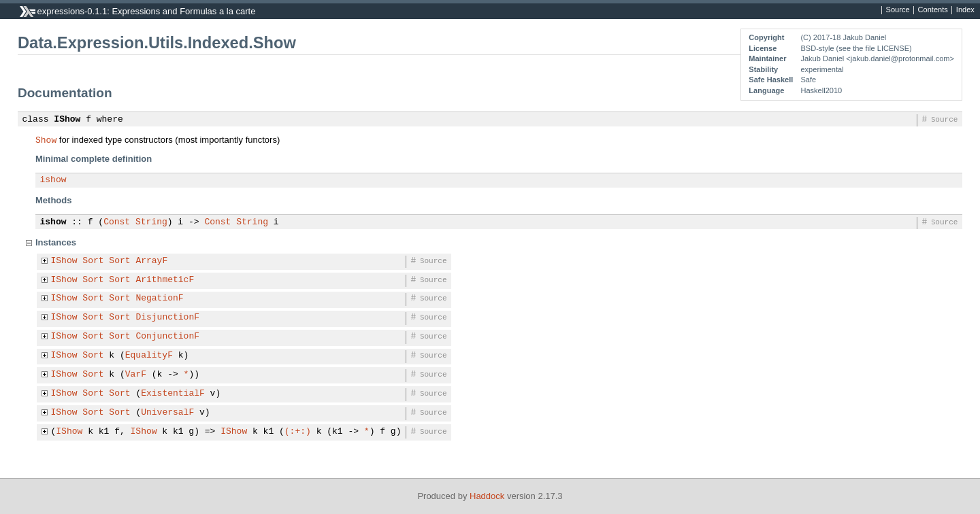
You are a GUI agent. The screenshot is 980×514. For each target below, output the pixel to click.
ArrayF (151, 261)
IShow (67, 120)
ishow (53, 180)
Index (965, 10)
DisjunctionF (167, 318)
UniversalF (167, 413)
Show (46, 139)
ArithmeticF (165, 280)
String (151, 222)
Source (898, 10)
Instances (56, 242)
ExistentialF (173, 394)
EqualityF (149, 356)
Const (117, 222)
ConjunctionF (167, 337)
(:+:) (298, 432)
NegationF (159, 298)
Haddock (487, 496)
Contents (933, 10)
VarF (136, 375)
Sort (93, 261)
